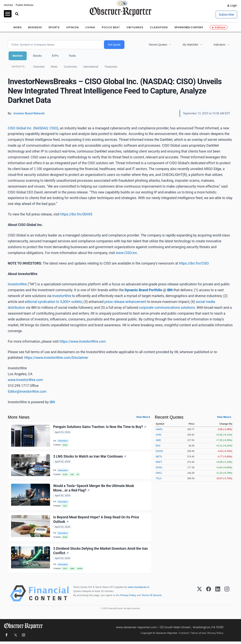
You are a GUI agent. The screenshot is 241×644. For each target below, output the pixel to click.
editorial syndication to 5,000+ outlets (53, 302)
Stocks (37, 56)
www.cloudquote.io (139, 590)
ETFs (55, 56)
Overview (39, 67)
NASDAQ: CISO (46, 128)
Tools (72, 56)
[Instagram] (227, 596)
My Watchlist (190, 45)
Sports (54, 27)
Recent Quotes (158, 45)
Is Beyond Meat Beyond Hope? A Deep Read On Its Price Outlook (96, 521)
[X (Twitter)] (199, 596)
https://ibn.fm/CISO (194, 263)
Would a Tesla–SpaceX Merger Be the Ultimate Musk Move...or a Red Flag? (94, 489)
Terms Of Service (152, 598)
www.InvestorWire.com (25, 380)
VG (78, 475)
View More (142, 417)
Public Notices (25, 5)
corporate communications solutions (167, 308)
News (18, 27)
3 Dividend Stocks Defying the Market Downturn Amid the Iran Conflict (101, 553)
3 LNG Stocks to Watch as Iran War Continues (90, 457)
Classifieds (159, 27)
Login (234, 5)
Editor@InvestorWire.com (27, 392)
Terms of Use (198, 636)
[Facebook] (209, 596)
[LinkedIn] (218, 596)
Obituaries (135, 27)
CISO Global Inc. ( (21, 128)
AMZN (159, 429)
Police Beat (111, 27)
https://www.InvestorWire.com (83, 341)
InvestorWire (17, 284)
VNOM (80, 571)
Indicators (219, 45)
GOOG (159, 451)
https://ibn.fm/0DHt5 (76, 214)
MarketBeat (63, 441)
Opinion (73, 27)
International (91, 67)
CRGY (65, 571)
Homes (8, 5)
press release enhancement (125, 302)
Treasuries (111, 67)
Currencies (70, 67)
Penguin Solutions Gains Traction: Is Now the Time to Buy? (100, 427)
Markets (18, 56)
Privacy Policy (128, 598)
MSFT (159, 462)
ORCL (159, 473)
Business (35, 27)
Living (90, 27)
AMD (158, 440)
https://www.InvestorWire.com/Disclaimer (56, 358)
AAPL (159, 435)
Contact (184, 636)
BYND (65, 539)
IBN (52, 402)
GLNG (65, 475)
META (159, 457)
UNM (73, 571)
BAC (158, 446)
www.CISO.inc (126, 253)
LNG (73, 475)
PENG (65, 445)
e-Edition (219, 27)
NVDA (159, 468)
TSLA (65, 507)
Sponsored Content (189, 27)
